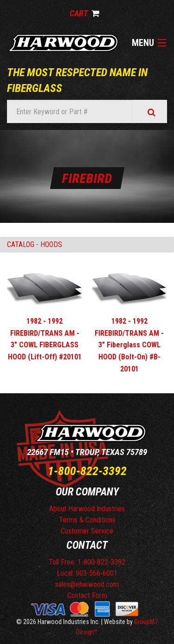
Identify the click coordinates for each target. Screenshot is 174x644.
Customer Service (87, 531)
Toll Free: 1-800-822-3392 (87, 562)
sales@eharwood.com (87, 584)
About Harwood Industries (87, 509)
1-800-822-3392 (87, 471)
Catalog (21, 244)
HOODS (51, 244)
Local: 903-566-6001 (87, 573)
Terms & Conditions (87, 520)
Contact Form (87, 595)
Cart (84, 13)
